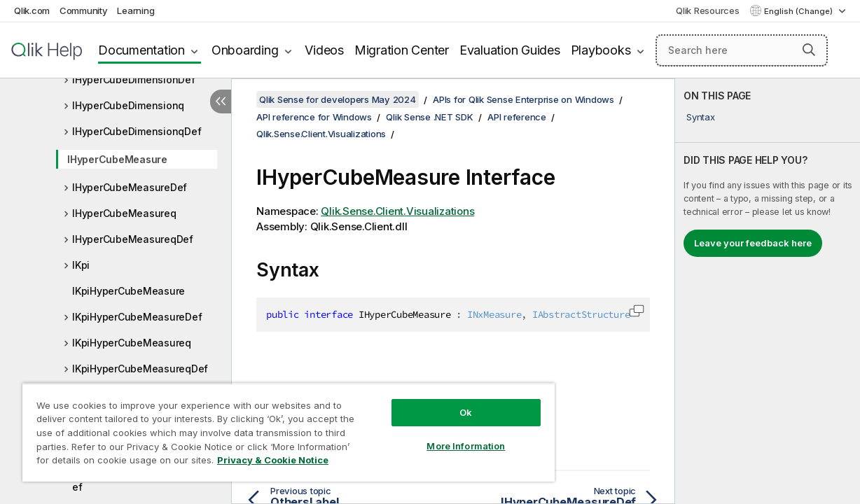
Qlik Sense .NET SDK (429, 117)
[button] (809, 50)
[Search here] (742, 50)
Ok (438, 402)
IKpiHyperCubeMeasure (129, 291)
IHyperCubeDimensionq (128, 105)
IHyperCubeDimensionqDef (137, 131)
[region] (272, 427)
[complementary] (768, 291)
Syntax (701, 117)
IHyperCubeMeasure (117, 159)
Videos (324, 50)
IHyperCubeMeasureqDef (133, 239)
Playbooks (601, 50)
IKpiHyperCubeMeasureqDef (140, 369)
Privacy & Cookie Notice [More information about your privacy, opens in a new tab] (118, 463)
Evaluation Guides (510, 50)
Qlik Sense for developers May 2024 (338, 99)
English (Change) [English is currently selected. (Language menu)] (799, 11)
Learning (136, 10)
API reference (517, 117)
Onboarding (245, 50)
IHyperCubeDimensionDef (134, 79)
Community (84, 10)
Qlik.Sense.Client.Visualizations (321, 134)
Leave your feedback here (753, 243)
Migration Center (402, 50)
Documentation (141, 50)
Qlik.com (32, 10)
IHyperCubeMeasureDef (130, 187)
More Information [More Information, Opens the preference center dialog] (438, 435)
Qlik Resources (708, 10)
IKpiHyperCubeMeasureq (132, 343)
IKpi (81, 265)
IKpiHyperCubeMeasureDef (137, 317)
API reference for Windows (314, 117)
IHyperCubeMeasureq (124, 213)
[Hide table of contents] (221, 101)
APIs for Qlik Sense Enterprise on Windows (523, 99)
